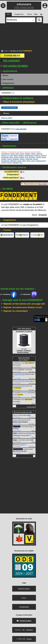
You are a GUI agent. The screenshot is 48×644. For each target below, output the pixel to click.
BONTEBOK (29, 399)
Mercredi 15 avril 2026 (20, 451)
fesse (11, 157)
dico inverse (43, 184)
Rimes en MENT (7, 118)
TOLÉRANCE (17, 388)
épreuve (43, 155)
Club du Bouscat (18, 449)
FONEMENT (22, 235)
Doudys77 (23, 444)
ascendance (5, 154)
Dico (6, 51)
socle (33, 161)
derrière (21, 155)
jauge (44, 157)
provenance (5, 161)
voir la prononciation (9, 108)
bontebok (16, 428)
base (17, 154)
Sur (8, 295)
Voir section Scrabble (14, 66)
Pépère (15, 415)
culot (11, 155)
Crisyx (15, 433)
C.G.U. (24, 597)
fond (26, 157)
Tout (30, 372)
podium (22, 159)
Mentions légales (24, 588)
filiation (22, 157)
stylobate (16, 163)
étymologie (5, 157)
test (21, 163)
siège (24, 161)
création (27, 154)
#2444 (29, 415)
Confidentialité (24, 607)
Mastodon (30, 630)
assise (13, 154)
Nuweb (29, 639)
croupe (4, 155)
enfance (37, 155)
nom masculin (21, 129)
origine (9, 159)
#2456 (32, 440)
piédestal (16, 159)
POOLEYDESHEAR (19, 375)
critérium (39, 154)
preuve (36, 159)
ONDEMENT (7, 235)
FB (23, 630)
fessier (16, 157)
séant (19, 161)
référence (13, 161)
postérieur (29, 159)
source (9, 163)
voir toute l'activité (31, 407)
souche (4, 163)
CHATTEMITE (29, 363)
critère (33, 154)
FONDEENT (37, 235)
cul (8, 155)
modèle (4, 159)
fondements (14, 139)
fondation (32, 157)
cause (22, 154)
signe (29, 161)
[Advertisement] (24, 35)
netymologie (17, 426)
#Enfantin (24, 393)
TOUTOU (20, 395)
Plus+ (33, 367)
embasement (29, 155)
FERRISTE (21, 370)
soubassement (41, 161)
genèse (39, 157)
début (16, 155)
